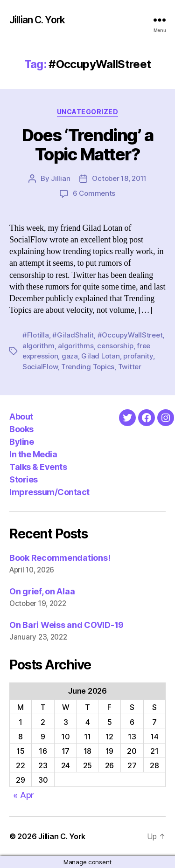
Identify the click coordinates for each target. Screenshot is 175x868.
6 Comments (94, 193)
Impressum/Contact (49, 492)
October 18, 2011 (119, 178)
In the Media (33, 454)
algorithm (38, 346)
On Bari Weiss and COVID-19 (66, 625)
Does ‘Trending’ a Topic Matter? (88, 145)
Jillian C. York (37, 20)
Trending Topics (88, 367)
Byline (21, 442)
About (21, 417)
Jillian (60, 178)
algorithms (76, 346)
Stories (24, 479)
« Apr (24, 795)
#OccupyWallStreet (130, 335)
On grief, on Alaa (42, 591)
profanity (138, 356)
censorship (115, 346)
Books (21, 429)
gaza (70, 356)
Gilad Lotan (100, 356)
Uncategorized (88, 112)
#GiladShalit (73, 335)
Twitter (130, 367)
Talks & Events (38, 467)
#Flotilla (36, 335)
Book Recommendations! (60, 558)
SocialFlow (40, 367)
